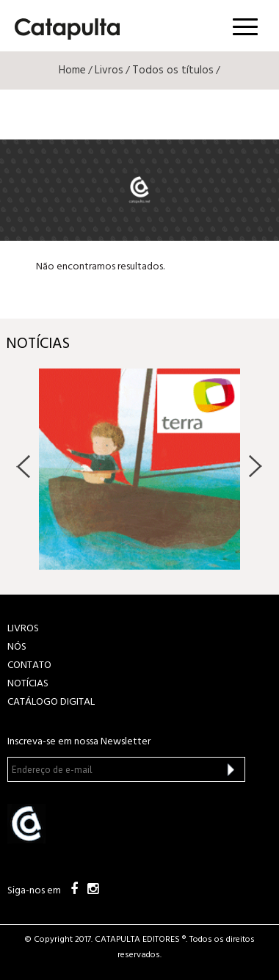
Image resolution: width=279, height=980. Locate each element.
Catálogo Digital (51, 702)
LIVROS (23, 629)
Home (72, 70)
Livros (109, 70)
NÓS (17, 647)
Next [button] (255, 466)
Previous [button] (24, 466)
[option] (139, 469)
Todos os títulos (173, 70)
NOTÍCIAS (28, 684)
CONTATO (29, 665)
